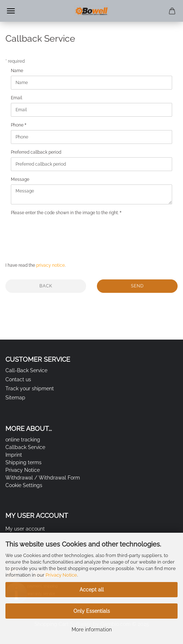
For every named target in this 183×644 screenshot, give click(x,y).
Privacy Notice (61, 575)
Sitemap (15, 398)
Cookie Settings (24, 485)
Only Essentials (92, 611)
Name (17, 71)
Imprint (14, 455)
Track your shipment (30, 389)
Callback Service (25, 447)
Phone (18, 125)
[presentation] (66, 232)
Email (16, 98)
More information (92, 630)
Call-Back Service (26, 370)
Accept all (92, 590)
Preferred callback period (36, 152)
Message (20, 179)
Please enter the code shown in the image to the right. (65, 213)
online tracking (23, 440)
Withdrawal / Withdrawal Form (43, 478)
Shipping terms (24, 462)
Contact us (18, 379)
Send (137, 286)
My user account (25, 529)
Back (46, 286)
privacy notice (50, 265)
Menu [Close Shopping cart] (11, 11)
